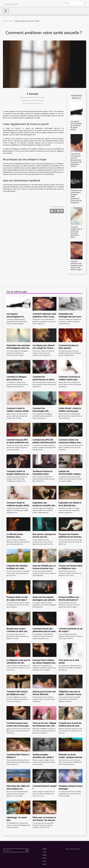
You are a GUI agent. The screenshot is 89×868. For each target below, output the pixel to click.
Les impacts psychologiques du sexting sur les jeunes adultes (76, 125)
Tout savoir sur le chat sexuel (69, 661)
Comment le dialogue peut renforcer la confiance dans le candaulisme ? (16, 381)
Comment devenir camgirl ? (44, 787)
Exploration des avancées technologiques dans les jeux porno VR (18, 348)
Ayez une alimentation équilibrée (32, 104)
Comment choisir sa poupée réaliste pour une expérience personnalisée (18, 474)
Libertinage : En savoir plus (17, 819)
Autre (11, 21)
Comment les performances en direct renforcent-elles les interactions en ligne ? (43, 381)
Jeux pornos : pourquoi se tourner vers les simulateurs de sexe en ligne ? (44, 538)
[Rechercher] (74, 3)
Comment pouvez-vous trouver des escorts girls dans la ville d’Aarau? (18, 726)
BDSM (44, 849)
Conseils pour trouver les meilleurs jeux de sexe (70, 724)
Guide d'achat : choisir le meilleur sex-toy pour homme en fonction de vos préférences (70, 412)
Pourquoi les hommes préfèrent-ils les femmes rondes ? (70, 537)
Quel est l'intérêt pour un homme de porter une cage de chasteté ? (44, 568)
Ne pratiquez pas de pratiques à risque (32, 101)
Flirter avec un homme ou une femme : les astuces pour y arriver (44, 820)
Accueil (5, 21)
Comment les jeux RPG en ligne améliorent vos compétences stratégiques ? (17, 444)
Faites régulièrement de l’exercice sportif (32, 97)
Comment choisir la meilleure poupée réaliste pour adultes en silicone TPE (18, 507)
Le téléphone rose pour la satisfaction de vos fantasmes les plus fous (18, 663)
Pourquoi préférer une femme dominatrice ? (69, 598)
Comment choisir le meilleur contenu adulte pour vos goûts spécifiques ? (18, 412)
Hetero (44, 858)
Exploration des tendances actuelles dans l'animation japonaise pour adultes (44, 507)
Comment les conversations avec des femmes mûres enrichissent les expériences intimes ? (76, 160)
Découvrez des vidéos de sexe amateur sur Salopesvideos (18, 789)
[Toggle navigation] (6, 11)
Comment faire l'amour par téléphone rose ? (17, 693)
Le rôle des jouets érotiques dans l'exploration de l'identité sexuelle (18, 538)
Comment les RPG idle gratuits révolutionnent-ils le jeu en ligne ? (44, 442)
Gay (45, 852)
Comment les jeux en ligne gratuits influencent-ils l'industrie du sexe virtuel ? (70, 349)
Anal (45, 861)
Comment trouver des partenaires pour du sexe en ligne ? (44, 631)
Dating (44, 855)
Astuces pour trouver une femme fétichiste (44, 693)
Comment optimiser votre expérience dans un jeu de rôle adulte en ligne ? (77, 265)
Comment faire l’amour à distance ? (18, 756)
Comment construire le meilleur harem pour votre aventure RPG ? (69, 379)
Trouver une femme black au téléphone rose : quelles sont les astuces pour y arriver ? (70, 570)
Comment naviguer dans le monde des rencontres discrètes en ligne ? (76, 232)
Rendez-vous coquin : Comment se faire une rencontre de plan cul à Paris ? (17, 633)
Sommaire (34, 94)
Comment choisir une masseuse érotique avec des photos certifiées (70, 442)
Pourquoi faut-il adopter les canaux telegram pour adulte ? (44, 663)
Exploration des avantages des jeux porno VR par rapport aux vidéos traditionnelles (70, 318)
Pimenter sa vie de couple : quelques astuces (70, 756)
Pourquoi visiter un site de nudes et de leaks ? (17, 598)
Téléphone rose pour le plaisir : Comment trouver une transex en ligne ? (70, 694)
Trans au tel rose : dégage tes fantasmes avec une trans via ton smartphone (44, 726)
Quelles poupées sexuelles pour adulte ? (43, 756)
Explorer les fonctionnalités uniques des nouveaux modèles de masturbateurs (70, 475)
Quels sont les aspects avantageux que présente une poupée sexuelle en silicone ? (44, 601)
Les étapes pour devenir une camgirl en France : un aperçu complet (44, 348)
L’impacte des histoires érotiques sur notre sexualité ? (17, 568)
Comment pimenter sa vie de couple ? (71, 630)
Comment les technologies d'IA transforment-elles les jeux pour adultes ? (43, 412)
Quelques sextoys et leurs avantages (71, 787)
